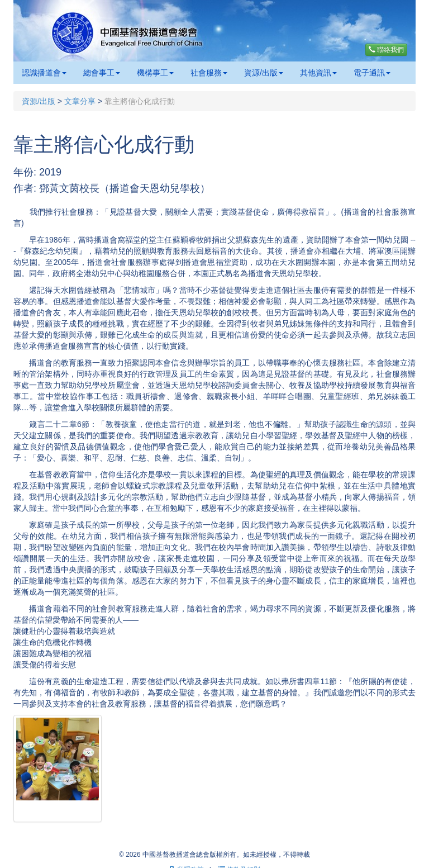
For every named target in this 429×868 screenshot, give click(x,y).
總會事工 (102, 73)
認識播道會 (44, 73)
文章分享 (80, 101)
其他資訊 (318, 73)
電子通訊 (372, 73)
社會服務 (209, 73)
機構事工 (155, 73)
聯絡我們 (386, 50)
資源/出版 (264, 73)
